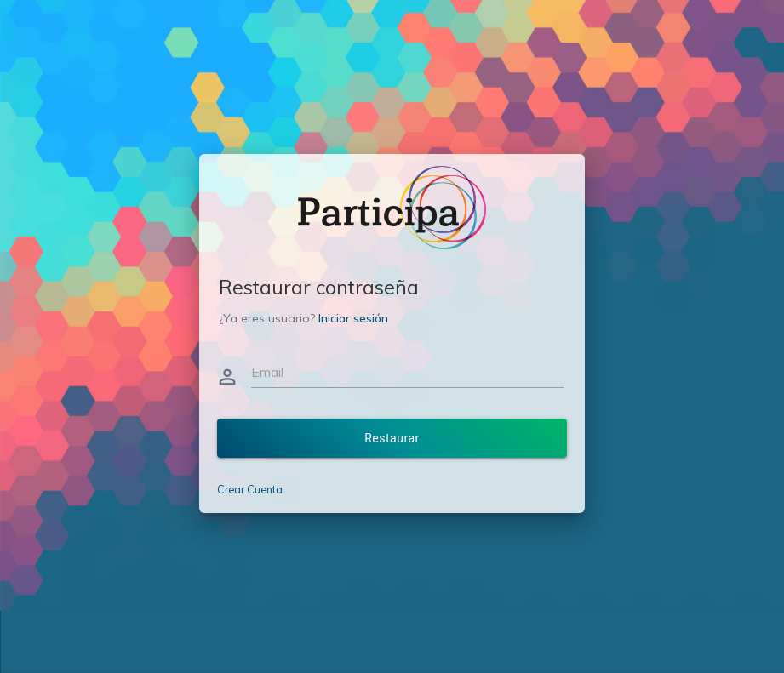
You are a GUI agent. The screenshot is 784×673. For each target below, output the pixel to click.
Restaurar (392, 438)
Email (267, 372)
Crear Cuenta (250, 489)
